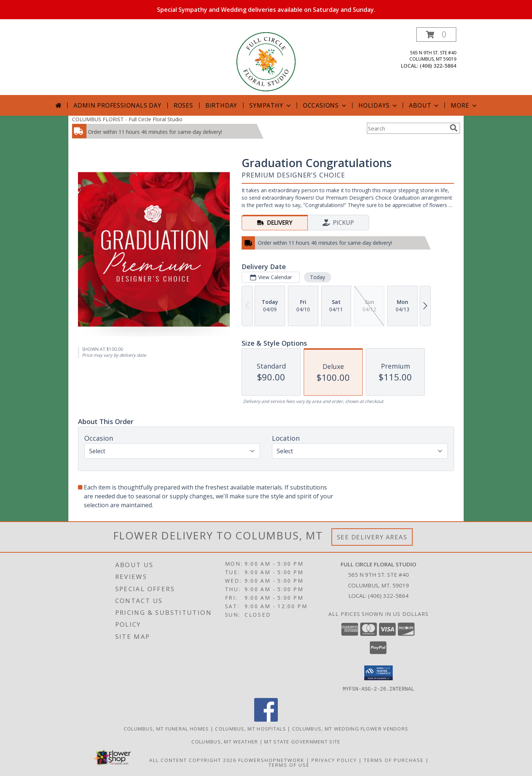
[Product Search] (407, 128)
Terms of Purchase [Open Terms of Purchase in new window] (394, 760)
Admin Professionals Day (117, 105)
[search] (454, 128)
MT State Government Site (302, 741)
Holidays (378, 105)
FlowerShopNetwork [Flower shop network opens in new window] (271, 760)
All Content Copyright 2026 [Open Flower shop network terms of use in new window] (193, 760)
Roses (183, 105)
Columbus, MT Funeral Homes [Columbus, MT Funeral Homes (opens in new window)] (166, 728)
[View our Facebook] (266, 719)
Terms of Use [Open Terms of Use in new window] (289, 765)
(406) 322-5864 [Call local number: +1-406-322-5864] (438, 66)
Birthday (221, 105)
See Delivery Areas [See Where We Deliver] (372, 537)
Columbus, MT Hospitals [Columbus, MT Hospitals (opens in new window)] (250, 728)
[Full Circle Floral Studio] (266, 61)
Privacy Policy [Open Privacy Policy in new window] (334, 760)
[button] (436, 35)
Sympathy (271, 105)
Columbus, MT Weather (225, 741)
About (424, 105)
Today (318, 277)
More (464, 105)
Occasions (325, 105)
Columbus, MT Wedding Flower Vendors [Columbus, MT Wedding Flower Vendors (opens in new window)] (350, 728)
